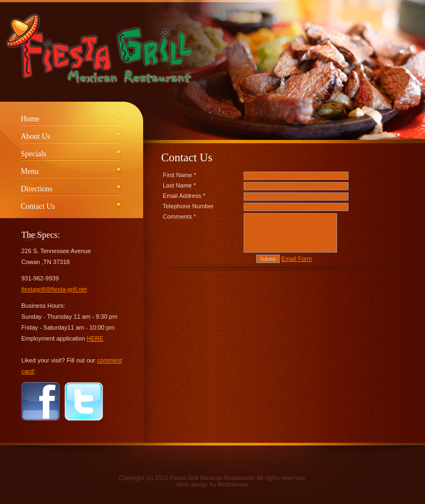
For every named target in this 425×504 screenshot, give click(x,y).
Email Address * (184, 196)
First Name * (179, 175)
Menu (30, 171)
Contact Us (38, 206)
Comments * (179, 216)
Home (30, 119)
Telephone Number (188, 206)
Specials (34, 154)
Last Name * (179, 185)
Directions (37, 189)
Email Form (297, 259)
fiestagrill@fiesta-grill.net (54, 289)
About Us (36, 136)
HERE (95, 338)
